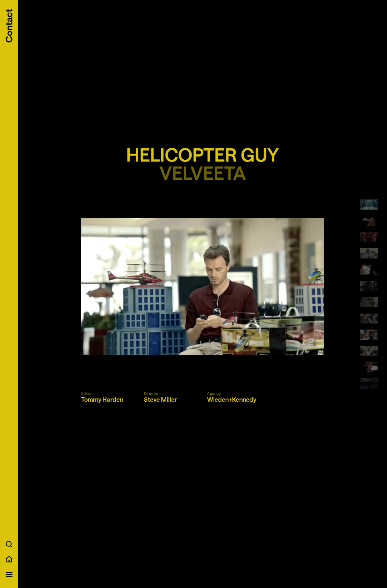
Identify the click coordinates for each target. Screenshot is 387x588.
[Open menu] (9, 574)
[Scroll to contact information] (9, 26)
